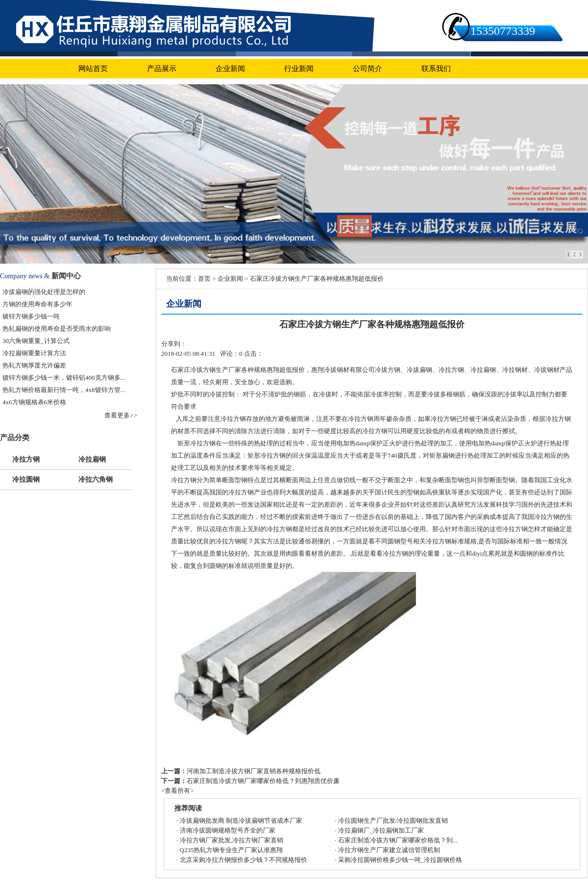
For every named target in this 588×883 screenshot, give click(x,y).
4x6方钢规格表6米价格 (34, 402)
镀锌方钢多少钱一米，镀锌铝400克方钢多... (64, 378)
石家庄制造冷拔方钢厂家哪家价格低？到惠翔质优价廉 (263, 781)
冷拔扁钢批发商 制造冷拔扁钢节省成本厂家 (241, 821)
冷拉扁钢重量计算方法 (34, 353)
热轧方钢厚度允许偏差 (34, 365)
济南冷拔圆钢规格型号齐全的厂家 (228, 830)
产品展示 (162, 69)
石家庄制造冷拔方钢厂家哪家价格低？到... (398, 840)
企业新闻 (230, 69)
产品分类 (15, 438)
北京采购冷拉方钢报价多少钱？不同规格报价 (244, 860)
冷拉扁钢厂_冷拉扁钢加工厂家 (381, 830)
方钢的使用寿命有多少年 (37, 304)
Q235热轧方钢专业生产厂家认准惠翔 (232, 850)
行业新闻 (299, 69)
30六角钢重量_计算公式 (36, 341)
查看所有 (177, 791)
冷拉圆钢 (26, 478)
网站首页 (93, 69)
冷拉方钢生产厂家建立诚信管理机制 (389, 850)
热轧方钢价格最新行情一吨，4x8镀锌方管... (64, 390)
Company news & (25, 276)
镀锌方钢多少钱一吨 (31, 316)
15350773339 (503, 31)
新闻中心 (66, 276)
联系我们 (436, 69)
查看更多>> (121, 415)
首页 (204, 279)
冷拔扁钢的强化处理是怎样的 (44, 292)
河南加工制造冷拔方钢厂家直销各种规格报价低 (254, 771)
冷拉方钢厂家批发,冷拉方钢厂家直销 (232, 840)
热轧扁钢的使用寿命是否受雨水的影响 (57, 329)
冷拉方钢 (26, 458)
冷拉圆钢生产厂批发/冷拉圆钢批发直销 (393, 821)
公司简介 (367, 69)
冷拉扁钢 (92, 458)
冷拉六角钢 (96, 478)
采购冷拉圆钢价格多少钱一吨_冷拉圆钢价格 (400, 860)
